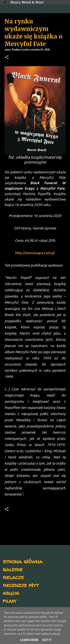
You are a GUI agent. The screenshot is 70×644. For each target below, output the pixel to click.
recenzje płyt (21, 585)
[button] (7, 58)
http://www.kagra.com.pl (35, 253)
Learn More (29, 640)
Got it (47, 640)
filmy (10, 601)
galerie (13, 569)
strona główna (23, 561)
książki (11, 593)
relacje (13, 577)
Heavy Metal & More (27, 2)
